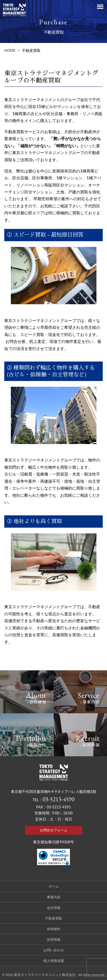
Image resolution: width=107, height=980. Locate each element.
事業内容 (54, 897)
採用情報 (54, 939)
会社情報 (54, 908)
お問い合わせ (54, 950)
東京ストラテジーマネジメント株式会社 (45, 975)
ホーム (54, 886)
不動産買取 (54, 918)
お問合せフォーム (54, 830)
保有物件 (54, 929)
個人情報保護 (54, 961)
